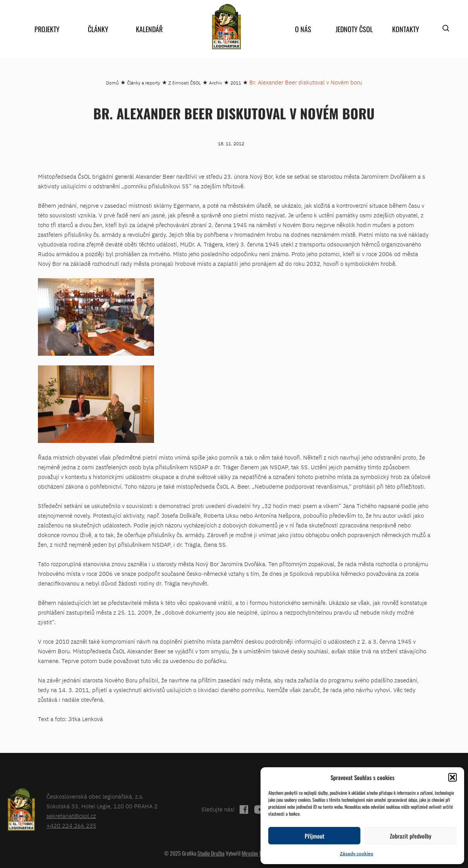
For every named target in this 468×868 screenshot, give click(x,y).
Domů (112, 83)
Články (98, 29)
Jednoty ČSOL (354, 29)
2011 (236, 83)
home (226, 27)
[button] (453, 777)
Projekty (47, 29)
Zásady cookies (357, 853)
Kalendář (149, 29)
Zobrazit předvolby (411, 836)
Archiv (216, 83)
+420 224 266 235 (71, 826)
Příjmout (315, 836)
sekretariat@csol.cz (71, 816)
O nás (303, 29)
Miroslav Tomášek (259, 853)
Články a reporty (144, 83)
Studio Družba (211, 853)
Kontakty (406, 29)
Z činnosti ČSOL (185, 83)
